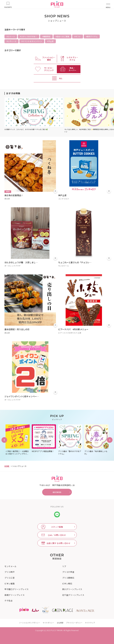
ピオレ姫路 (9, 584)
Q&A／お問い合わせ (57, 535)
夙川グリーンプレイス (72, 589)
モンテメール (11, 566)
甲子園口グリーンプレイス (17, 589)
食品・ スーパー (72, 69)
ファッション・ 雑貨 (49, 59)
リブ (64, 566)
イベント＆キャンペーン (32, 41)
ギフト (78, 36)
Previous (4, 440)
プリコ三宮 (9, 578)
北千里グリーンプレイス (73, 595)
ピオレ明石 (67, 584)
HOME (7, 466)
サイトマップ (90, 623)
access (57, 492)
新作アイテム (92, 36)
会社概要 (60, 623)
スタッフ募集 (57, 527)
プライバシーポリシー (74, 623)
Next (110, 440)
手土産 (51, 41)
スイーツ (11, 36)
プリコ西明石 (68, 578)
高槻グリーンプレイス (15, 595)
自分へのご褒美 (63, 36)
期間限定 (47, 36)
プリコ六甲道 (68, 572)
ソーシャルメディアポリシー (30, 623)
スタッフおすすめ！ (29, 36)
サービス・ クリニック (49, 69)
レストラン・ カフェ (72, 59)
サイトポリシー (48, 623)
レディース (12, 41)
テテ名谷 (9, 601)
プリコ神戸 (9, 572)
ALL (61, 78)
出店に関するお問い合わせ (58, 543)
